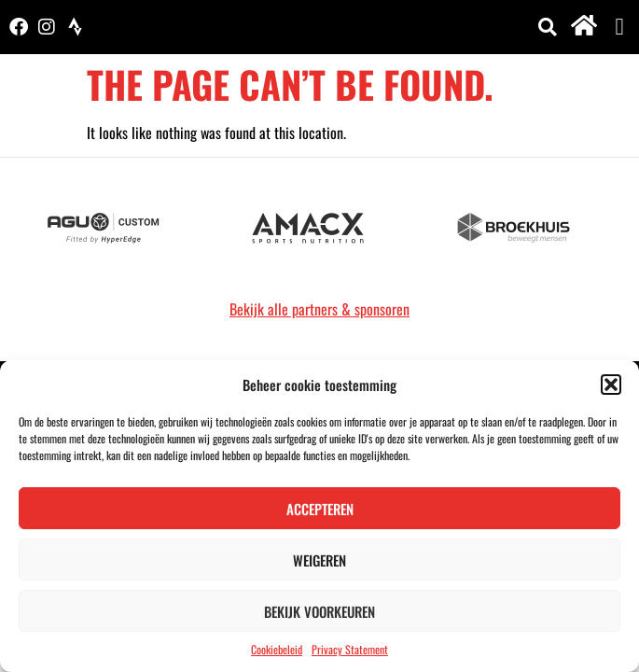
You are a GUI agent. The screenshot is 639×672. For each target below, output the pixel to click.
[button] (611, 385)
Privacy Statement (350, 649)
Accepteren (320, 509)
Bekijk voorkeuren (319, 611)
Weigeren (319, 560)
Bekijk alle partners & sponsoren (319, 309)
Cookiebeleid (277, 649)
